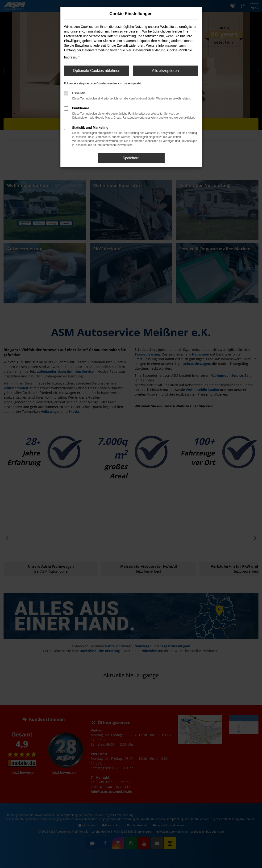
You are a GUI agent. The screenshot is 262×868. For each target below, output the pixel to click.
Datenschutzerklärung (149, 50)
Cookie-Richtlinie (180, 50)
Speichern (131, 158)
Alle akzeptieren (165, 71)
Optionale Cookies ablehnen (97, 71)
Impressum (72, 57)
